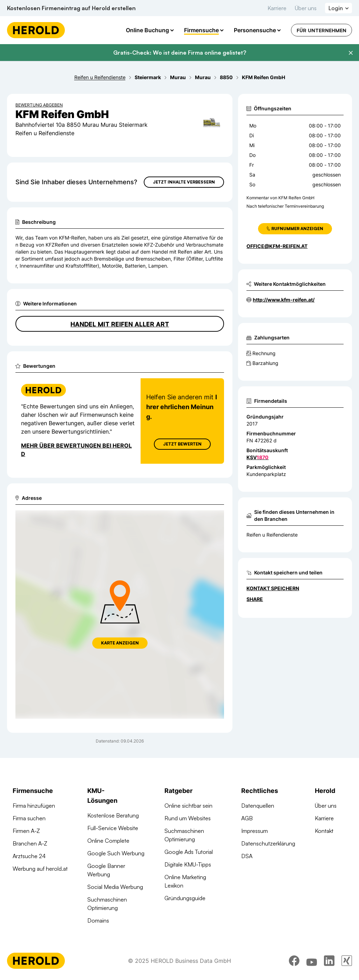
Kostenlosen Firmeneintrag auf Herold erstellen (71, 8)
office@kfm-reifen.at (277, 246)
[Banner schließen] (351, 53)
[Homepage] (36, 30)
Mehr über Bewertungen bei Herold (76, 450)
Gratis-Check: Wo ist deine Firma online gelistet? (180, 53)
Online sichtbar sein (188, 806)
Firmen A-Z (26, 831)
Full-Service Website (113, 828)
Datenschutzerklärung (268, 843)
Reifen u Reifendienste (272, 535)
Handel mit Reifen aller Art (120, 324)
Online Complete (108, 841)
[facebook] (294, 961)
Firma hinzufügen (34, 806)
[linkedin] (329, 961)
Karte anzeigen (120, 643)
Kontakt (324, 831)
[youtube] (312, 961)
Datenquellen (258, 806)
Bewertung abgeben (39, 105)
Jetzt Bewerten (182, 444)
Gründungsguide (185, 898)
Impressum (255, 831)
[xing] (347, 961)
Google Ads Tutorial (189, 852)
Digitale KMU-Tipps (188, 864)
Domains (98, 920)
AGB (247, 818)
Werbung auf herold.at (40, 869)
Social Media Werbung (115, 887)
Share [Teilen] (255, 599)
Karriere (277, 8)
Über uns (306, 8)
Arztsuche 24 (29, 856)
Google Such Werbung (116, 853)
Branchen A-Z (30, 843)
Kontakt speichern (273, 588)
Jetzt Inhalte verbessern (184, 182)
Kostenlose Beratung (113, 815)
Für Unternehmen (321, 30)
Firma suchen (29, 818)
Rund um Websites (188, 818)
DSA (247, 856)
